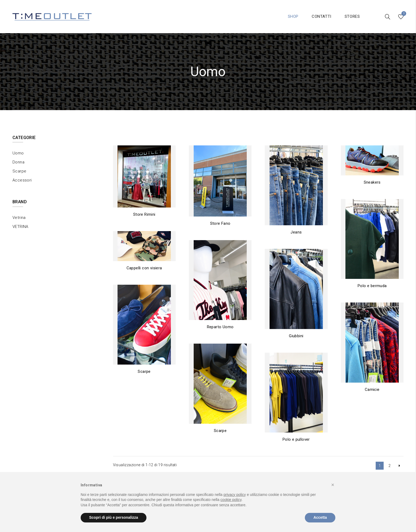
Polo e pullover (296, 439)
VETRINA (20, 227)
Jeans (296, 232)
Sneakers (372, 182)
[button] (333, 485)
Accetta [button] (320, 517)
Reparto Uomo (220, 327)
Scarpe (144, 371)
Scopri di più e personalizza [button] (114, 517)
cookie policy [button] (231, 500)
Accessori (22, 180)
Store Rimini (144, 214)
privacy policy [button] (235, 495)
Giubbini (296, 336)
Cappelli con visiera (144, 268)
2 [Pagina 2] (389, 466)
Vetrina (19, 218)
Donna (18, 162)
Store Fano (220, 223)
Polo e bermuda (372, 286)
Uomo (18, 153)
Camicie (372, 390)
